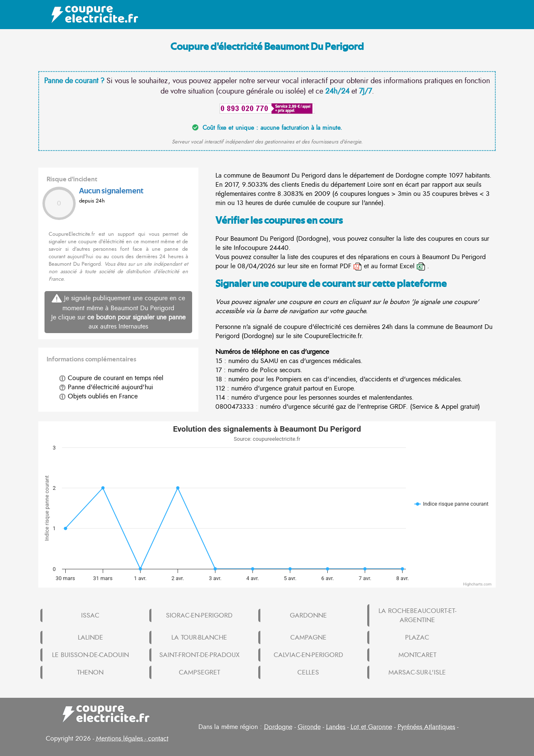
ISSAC (90, 615)
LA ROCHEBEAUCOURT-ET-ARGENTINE (417, 615)
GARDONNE (308, 615)
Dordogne (278, 727)
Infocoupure (251, 248)
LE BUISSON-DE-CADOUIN (90, 655)
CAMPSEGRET (199, 672)
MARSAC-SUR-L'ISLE (417, 672)
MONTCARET (417, 655)
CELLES (308, 672)
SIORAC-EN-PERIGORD (199, 615)
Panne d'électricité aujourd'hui (106, 387)
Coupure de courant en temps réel (111, 378)
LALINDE (90, 637)
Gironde (309, 727)
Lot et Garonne (371, 727)
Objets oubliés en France (98, 396)
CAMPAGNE (308, 637)
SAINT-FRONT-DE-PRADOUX (199, 655)
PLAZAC (417, 637)
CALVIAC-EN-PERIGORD (308, 655)
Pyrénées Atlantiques (426, 727)
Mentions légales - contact (132, 739)
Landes (336, 727)
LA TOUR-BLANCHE (199, 637)
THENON (90, 672)
